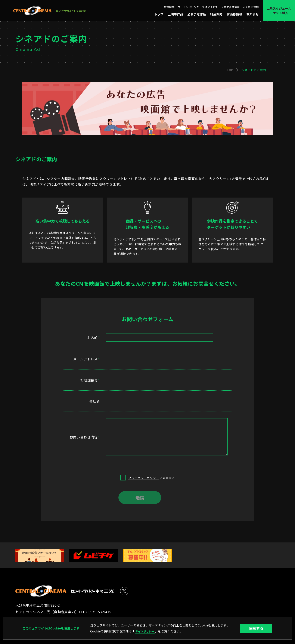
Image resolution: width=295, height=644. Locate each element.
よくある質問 (251, 7)
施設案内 (169, 7)
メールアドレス (86, 359)
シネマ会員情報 (230, 7)
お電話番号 (90, 380)
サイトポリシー (146, 631)
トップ (159, 14)
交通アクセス (210, 7)
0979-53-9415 (100, 612)
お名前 (94, 338)
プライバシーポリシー (144, 478)
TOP (230, 70)
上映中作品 (175, 14)
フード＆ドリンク (188, 7)
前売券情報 (234, 14)
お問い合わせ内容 (85, 437)
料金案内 (216, 14)
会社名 (94, 401)
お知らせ (252, 14)
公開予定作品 (196, 14)
